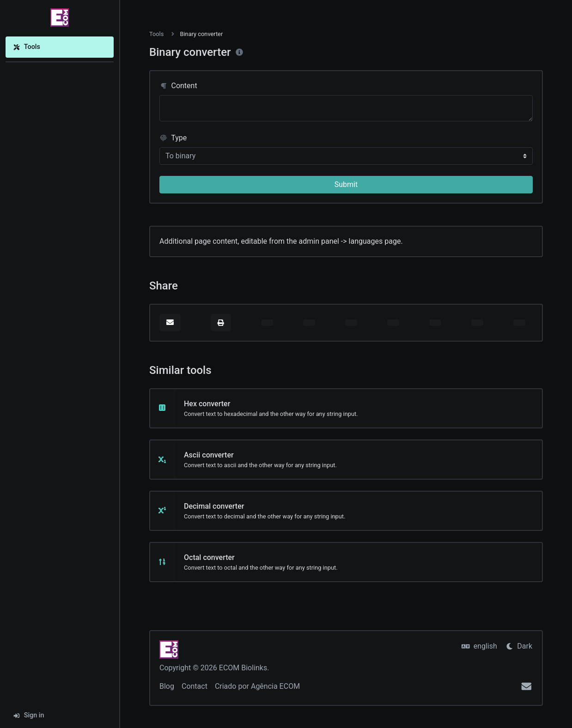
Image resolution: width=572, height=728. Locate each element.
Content (178, 86)
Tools (27, 47)
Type (173, 138)
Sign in (29, 715)
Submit (346, 184)
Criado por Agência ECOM (257, 686)
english (479, 646)
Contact (195, 686)
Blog (167, 686)
